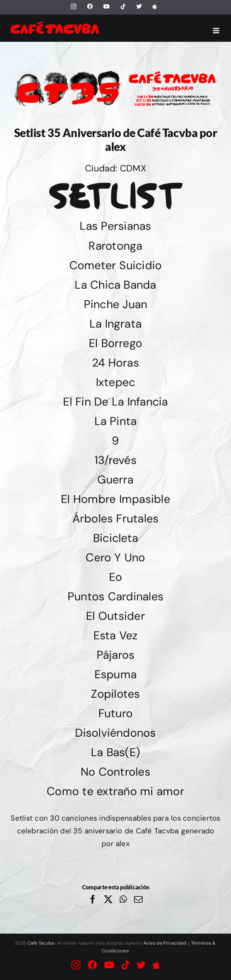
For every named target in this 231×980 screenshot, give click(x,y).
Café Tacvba (41, 943)
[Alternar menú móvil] (217, 31)
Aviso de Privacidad (165, 943)
